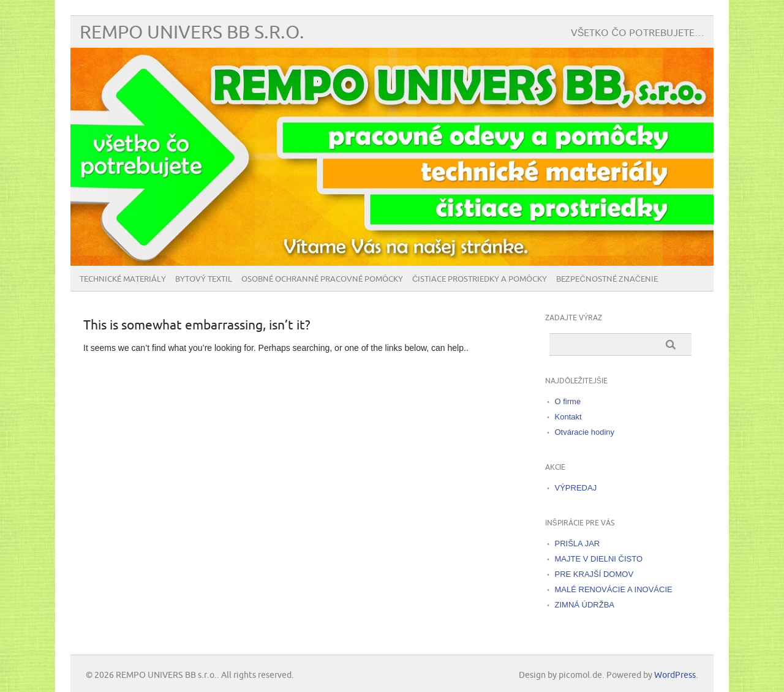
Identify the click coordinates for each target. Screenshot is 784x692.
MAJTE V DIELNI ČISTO (599, 559)
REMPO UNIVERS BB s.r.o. (192, 33)
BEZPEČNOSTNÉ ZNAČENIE (607, 279)
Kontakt (568, 417)
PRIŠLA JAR (578, 543)
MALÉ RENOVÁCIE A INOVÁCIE (614, 589)
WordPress (675, 675)
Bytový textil (204, 279)
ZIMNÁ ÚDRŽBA (585, 605)
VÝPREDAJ (576, 488)
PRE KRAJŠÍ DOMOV (594, 574)
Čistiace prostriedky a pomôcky (480, 279)
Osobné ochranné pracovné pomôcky (322, 279)
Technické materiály (123, 279)
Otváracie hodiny (585, 432)
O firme (568, 401)
